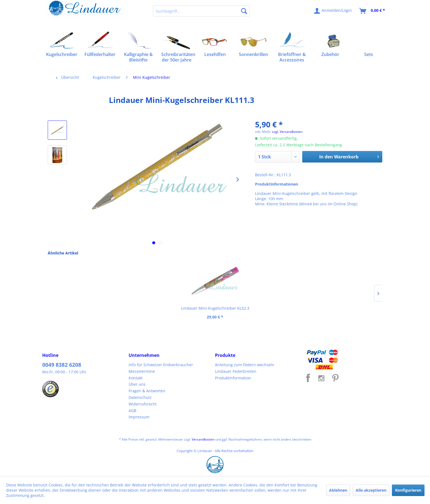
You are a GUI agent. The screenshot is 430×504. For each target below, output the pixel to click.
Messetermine (142, 371)
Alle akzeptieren (371, 490)
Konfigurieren (408, 490)
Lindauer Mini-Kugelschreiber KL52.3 (84, 308)
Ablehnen (338, 490)
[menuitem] (201, 11)
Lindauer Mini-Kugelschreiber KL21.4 (149, 308)
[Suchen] (244, 11)
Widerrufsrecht (143, 404)
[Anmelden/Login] (333, 11)
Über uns (137, 384)
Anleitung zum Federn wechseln (245, 365)
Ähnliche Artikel (63, 253)
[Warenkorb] (372, 11)
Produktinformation (233, 378)
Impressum (139, 417)
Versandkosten (203, 439)
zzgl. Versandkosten (287, 132)
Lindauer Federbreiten (236, 371)
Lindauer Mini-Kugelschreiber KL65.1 (215, 308)
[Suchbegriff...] (201, 11)
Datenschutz (140, 397)
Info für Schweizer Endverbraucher (161, 365)
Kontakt (136, 378)
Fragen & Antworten (147, 391)
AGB (132, 411)
